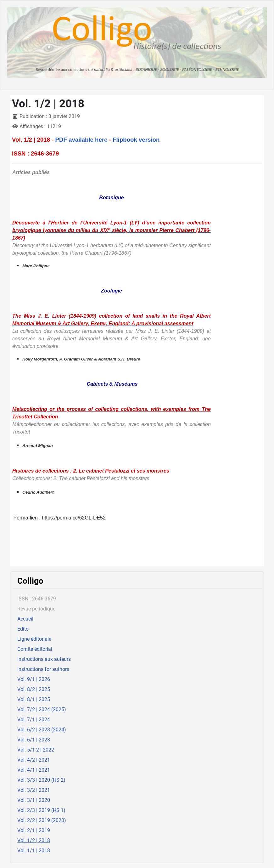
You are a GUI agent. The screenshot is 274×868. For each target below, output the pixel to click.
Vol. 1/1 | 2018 (34, 851)
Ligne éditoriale (34, 639)
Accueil (25, 619)
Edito (23, 629)
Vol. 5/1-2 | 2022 (36, 750)
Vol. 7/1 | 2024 (34, 720)
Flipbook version (136, 140)
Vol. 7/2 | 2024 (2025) (42, 709)
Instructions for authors (43, 669)
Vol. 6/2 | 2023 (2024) (42, 730)
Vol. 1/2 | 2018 (34, 840)
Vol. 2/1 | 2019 (34, 830)
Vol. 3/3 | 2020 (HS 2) (41, 780)
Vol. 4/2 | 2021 (34, 760)
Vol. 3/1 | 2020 (34, 800)
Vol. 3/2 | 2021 (34, 790)
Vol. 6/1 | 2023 (34, 740)
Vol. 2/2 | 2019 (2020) (42, 820)
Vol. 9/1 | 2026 (34, 679)
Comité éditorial (35, 649)
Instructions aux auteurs (44, 659)
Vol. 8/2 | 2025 (34, 689)
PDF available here (81, 140)
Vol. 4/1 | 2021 (34, 770)
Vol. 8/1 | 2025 (34, 699)
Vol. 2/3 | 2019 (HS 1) (41, 810)
